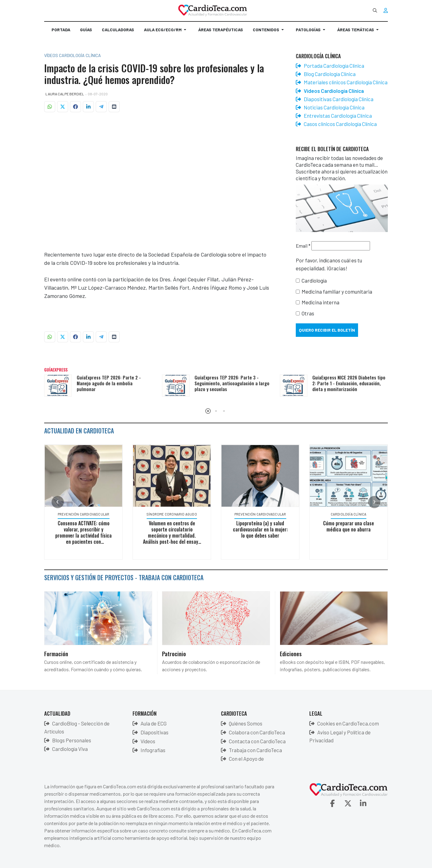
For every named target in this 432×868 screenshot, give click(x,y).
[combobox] (375, 10)
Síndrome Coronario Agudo (173, 514)
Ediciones (291, 653)
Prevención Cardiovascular (85, 514)
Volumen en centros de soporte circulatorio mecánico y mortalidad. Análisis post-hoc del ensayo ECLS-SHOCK (173, 535)
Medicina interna (320, 302)
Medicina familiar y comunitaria (337, 291)
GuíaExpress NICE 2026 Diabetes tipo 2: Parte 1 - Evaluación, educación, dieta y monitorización (349, 383)
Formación (56, 653)
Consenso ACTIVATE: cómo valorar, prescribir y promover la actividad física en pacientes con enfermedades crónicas (85, 535)
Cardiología (314, 280)
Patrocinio (174, 653)
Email (303, 246)
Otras (308, 313)
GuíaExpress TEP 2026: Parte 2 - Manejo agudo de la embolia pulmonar (109, 383)
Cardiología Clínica (350, 514)
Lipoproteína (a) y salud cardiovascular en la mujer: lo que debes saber (261, 529)
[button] (166, 32)
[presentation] (58, 502)
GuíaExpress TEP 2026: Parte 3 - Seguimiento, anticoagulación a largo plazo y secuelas (232, 383)
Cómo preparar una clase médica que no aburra (350, 526)
